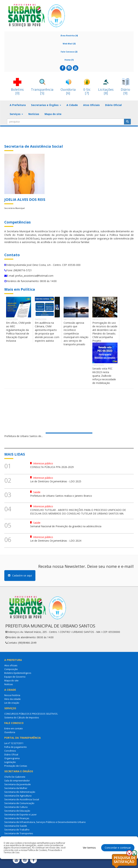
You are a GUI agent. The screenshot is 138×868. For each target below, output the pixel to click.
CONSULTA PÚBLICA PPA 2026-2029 (52, 467)
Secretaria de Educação (17, 811)
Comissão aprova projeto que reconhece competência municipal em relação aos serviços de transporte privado (76, 333)
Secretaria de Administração (20, 792)
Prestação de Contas (16, 766)
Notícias (34, 114)
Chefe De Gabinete (15, 777)
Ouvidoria (10, 732)
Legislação (10, 762)
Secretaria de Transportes (19, 833)
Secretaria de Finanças (17, 818)
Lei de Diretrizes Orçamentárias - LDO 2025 (56, 481)
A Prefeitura (18, 105)
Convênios (10, 751)
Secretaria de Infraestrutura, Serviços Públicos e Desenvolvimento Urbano (45, 822)
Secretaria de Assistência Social (22, 799)
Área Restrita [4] (69, 35)
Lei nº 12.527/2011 (14, 743)
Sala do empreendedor (17, 781)
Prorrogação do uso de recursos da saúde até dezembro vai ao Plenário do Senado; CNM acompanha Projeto (105, 332)
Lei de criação (12, 703)
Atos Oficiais (91, 105)
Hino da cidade (12, 699)
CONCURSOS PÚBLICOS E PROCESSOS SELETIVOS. (31, 714)
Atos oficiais (11, 665)
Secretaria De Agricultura (18, 796)
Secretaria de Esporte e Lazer (20, 814)
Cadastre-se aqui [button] (20, 575)
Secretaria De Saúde (16, 826)
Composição (11, 669)
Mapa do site (53, 114)
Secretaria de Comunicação (19, 803)
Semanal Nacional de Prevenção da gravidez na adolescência (66, 526)
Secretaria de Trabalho (17, 830)
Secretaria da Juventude (18, 784)
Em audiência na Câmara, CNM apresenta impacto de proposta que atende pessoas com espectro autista (47, 332)
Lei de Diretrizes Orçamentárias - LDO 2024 (56, 541)
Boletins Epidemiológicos (18, 673)
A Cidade (72, 105)
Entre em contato (14, 728)
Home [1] (69, 60)
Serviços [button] (16, 114)
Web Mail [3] (69, 44)
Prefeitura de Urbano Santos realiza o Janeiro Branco (61, 496)
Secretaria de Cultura (16, 807)
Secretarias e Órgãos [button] (46, 105)
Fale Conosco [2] (69, 52)
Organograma (12, 758)
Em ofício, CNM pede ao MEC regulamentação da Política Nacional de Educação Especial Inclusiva (19, 332)
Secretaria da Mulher (16, 788)
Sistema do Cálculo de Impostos (22, 717)
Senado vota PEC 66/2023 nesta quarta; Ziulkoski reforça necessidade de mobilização (104, 376)
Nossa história (12, 695)
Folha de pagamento (16, 747)
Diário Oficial (113, 105)
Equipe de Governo (15, 677)
